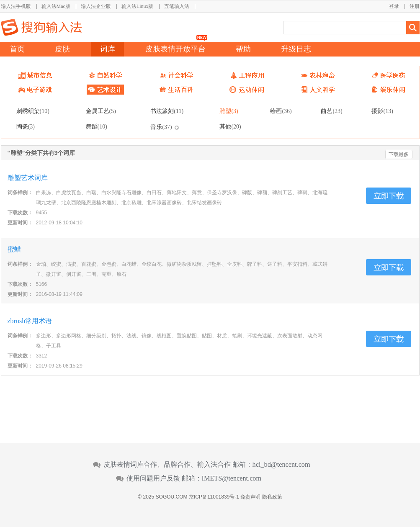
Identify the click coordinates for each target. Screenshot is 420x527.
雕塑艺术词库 (28, 178)
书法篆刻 (167, 111)
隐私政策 (272, 497)
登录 (394, 6)
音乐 (161, 127)
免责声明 (250, 497)
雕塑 (229, 111)
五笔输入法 (177, 6)
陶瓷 (26, 126)
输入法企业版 (96, 6)
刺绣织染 (33, 111)
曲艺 (331, 111)
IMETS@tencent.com (232, 478)
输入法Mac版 (56, 6)
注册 (415, 6)
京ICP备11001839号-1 (214, 497)
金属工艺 (101, 111)
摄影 (382, 111)
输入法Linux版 (138, 6)
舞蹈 (97, 126)
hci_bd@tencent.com (281, 465)
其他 (230, 126)
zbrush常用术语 (30, 321)
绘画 (281, 111)
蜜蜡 (14, 249)
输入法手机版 (16, 6)
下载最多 (399, 154)
